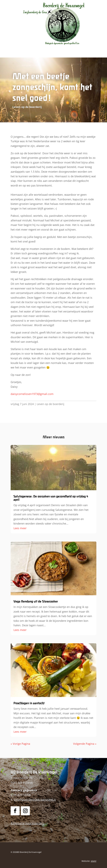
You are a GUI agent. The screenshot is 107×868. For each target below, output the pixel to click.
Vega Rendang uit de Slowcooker (36, 601)
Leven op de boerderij (51, 404)
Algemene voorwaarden (27, 823)
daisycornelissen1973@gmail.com (32, 394)
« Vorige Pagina (20, 744)
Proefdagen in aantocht (29, 703)
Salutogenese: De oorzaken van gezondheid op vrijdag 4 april (51, 498)
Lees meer (20, 528)
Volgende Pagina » (85, 744)
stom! (94, 861)
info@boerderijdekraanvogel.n (35, 799)
